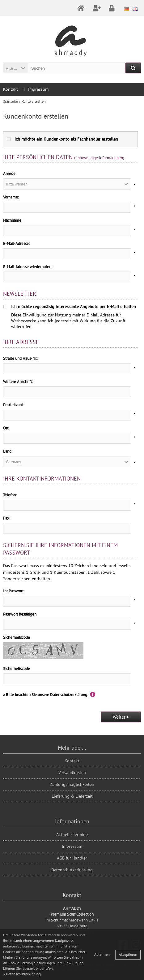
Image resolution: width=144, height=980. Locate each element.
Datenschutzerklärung (72, 870)
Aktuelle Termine (72, 834)
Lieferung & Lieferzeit (72, 796)
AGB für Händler (72, 858)
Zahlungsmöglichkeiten (72, 784)
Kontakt (11, 89)
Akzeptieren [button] (128, 954)
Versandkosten (72, 773)
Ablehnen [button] (102, 954)
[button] (15, 68)
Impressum (38, 89)
